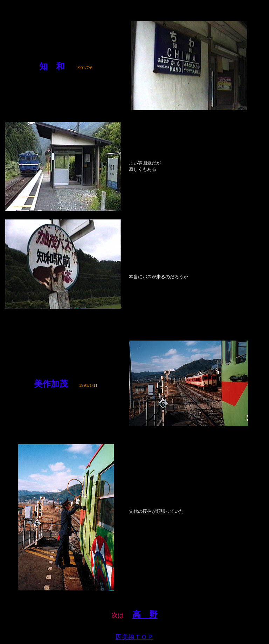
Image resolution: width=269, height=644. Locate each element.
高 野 (145, 615)
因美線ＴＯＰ (134, 637)
